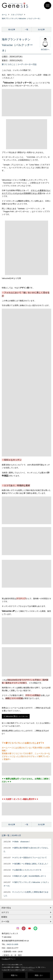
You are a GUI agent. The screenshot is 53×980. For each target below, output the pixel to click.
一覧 (26, 29)
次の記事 (41, 29)
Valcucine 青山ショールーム (17, 716)
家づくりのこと (9, 64)
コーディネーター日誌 (27, 64)
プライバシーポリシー (28, 967)
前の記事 (12, 29)
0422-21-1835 (13, 944)
